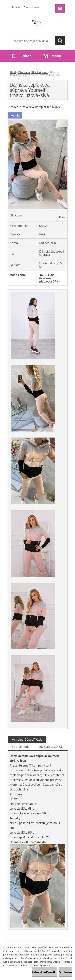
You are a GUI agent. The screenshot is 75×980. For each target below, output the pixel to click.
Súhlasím (65, 972)
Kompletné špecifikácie (27, 739)
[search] (60, 41)
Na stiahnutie (21, 747)
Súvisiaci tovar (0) (50, 747)
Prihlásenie (15, 7)
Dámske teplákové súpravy (33, 72)
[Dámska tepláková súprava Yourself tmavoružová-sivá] (38, 121)
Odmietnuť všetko (45, 972)
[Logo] (37, 23)
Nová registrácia (32, 7)
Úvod (13, 72)
